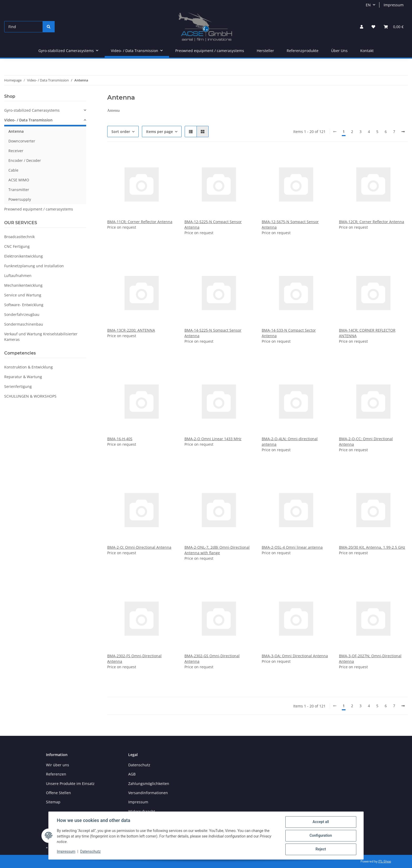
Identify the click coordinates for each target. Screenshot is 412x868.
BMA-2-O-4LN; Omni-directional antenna (290, 441)
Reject (321, 849)
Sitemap (53, 802)
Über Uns (339, 51)
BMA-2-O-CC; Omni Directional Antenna (366, 441)
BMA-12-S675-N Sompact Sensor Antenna (290, 224)
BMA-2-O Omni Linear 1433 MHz (213, 439)
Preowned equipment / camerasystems (39, 209)
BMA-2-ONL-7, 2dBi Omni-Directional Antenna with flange (217, 550)
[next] (403, 132)
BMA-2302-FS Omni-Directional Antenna (134, 659)
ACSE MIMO (19, 180)
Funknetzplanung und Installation (34, 266)
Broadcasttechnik (19, 237)
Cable (13, 170)
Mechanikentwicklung (23, 285)
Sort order (121, 132)
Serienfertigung (18, 386)
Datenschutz (139, 765)
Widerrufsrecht (142, 811)
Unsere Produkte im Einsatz (70, 784)
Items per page (159, 132)
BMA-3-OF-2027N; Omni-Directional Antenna (370, 659)
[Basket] (394, 27)
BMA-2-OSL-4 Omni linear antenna (292, 547)
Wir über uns (58, 765)
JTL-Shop (385, 861)
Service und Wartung (23, 295)
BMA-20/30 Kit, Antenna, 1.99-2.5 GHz (372, 547)
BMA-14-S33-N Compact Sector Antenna (289, 333)
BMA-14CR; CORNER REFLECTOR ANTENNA (367, 333)
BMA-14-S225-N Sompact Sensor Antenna (213, 333)
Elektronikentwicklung (24, 256)
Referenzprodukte (303, 51)
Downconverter (22, 141)
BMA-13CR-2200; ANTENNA (131, 330)
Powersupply (20, 199)
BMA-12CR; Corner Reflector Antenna (372, 222)
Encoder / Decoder (25, 160)
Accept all (321, 822)
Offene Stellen (58, 793)
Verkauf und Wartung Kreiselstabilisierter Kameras (41, 337)
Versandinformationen (148, 793)
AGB (132, 774)
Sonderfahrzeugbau (22, 314)
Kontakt (367, 51)
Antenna (16, 131)
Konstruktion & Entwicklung (29, 367)
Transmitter (19, 190)
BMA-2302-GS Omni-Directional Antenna (212, 659)
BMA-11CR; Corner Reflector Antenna (140, 222)
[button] (362, 27)
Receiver (16, 151)
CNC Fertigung (17, 246)
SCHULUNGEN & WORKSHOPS (30, 396)
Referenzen (56, 774)
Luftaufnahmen (18, 276)
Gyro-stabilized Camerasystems (32, 110)
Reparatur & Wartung (23, 377)
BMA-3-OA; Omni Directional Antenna (295, 656)
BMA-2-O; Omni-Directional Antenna (139, 547)
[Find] (24, 27)
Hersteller (265, 51)
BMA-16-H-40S (120, 439)
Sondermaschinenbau (24, 324)
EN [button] (368, 5)
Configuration (320, 836)
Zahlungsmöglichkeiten (149, 784)
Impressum (394, 5)
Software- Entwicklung (24, 305)
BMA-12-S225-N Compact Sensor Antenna (213, 224)
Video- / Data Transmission (28, 120)
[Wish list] (373, 27)
